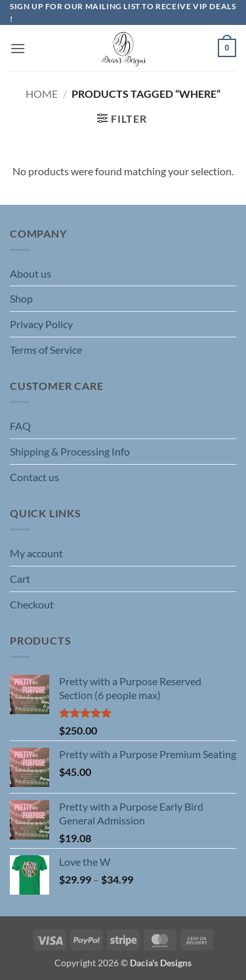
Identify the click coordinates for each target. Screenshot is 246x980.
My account (36, 553)
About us (31, 273)
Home (42, 94)
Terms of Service (46, 350)
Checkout (32, 604)
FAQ (20, 426)
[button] (18, 48)
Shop (21, 298)
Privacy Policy (41, 324)
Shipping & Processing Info (70, 451)
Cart (20, 579)
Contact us (34, 477)
